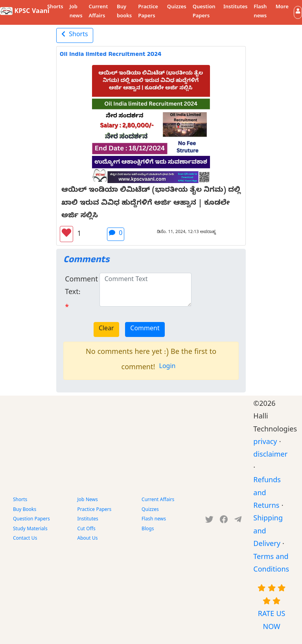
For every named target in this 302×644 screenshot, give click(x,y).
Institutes (235, 7)
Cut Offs (87, 529)
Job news (76, 12)
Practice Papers (148, 12)
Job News (88, 500)
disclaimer (270, 456)
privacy (265, 443)
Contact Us (25, 539)
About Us (88, 539)
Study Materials (30, 529)
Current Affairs (99, 12)
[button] (298, 12)
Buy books (124, 12)
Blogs (148, 529)
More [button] (282, 7)
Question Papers (204, 12)
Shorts (55, 7)
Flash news (260, 12)
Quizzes (177, 7)
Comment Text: (81, 287)
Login (168, 367)
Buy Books (25, 510)
